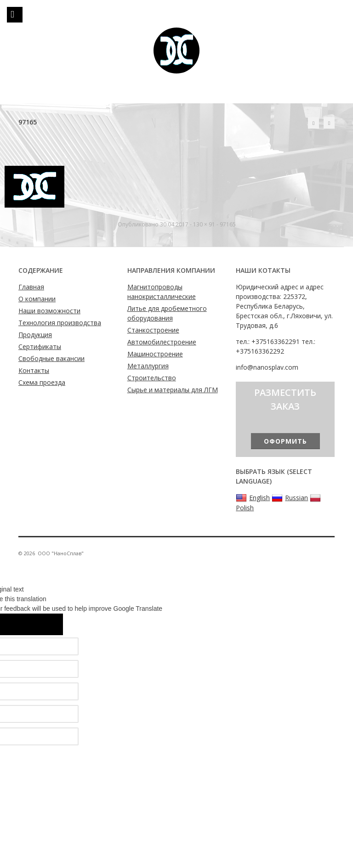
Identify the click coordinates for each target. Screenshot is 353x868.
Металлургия (148, 366)
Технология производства (60, 323)
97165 (228, 224)
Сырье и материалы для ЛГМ (173, 390)
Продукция (35, 335)
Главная (31, 287)
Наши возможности (49, 311)
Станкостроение (153, 330)
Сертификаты (40, 347)
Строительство (152, 378)
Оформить (285, 441)
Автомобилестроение (162, 342)
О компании (37, 299)
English (253, 498)
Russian (290, 498)
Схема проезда (42, 382)
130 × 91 (204, 224)
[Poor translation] (45, 624)
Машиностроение (155, 354)
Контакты (34, 370)
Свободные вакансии (51, 358)
